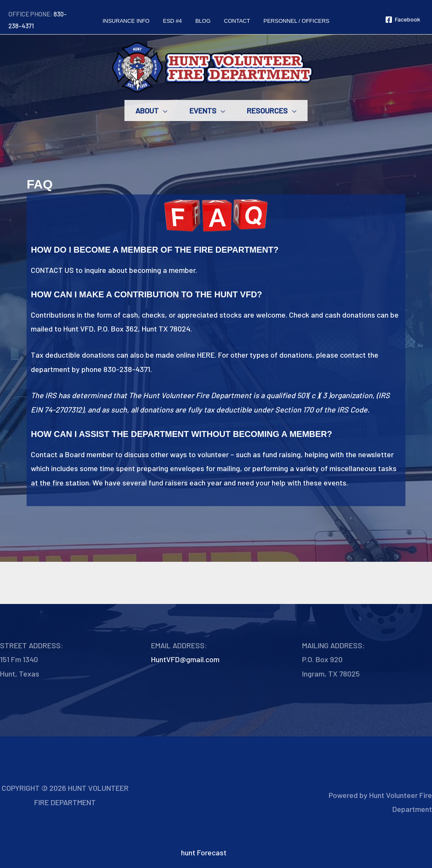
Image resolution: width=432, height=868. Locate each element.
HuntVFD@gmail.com (185, 659)
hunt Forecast (204, 852)
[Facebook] (403, 20)
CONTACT (47, 270)
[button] (160, 111)
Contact (44, 454)
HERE (206, 355)
